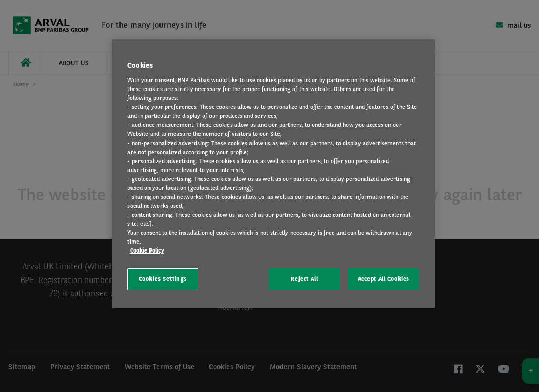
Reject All (304, 279)
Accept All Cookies (384, 279)
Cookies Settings (163, 279)
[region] (273, 174)
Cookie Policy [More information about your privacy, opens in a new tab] (147, 250)
